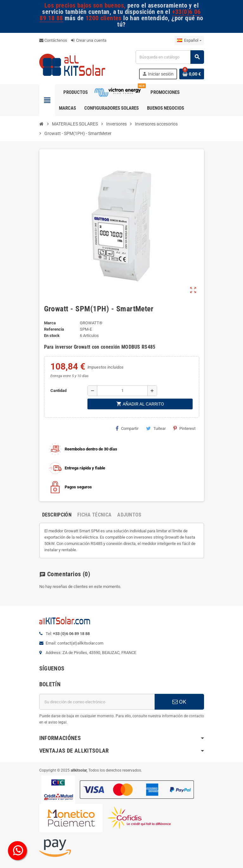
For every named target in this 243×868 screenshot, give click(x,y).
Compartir (127, 428)
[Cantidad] (122, 391)
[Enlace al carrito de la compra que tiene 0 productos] (192, 74)
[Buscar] (169, 57)
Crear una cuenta (89, 40)
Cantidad (58, 391)
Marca (50, 323)
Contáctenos (53, 40)
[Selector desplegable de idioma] (189, 40)
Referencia (54, 329)
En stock (52, 336)
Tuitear (156, 428)
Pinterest (184, 428)
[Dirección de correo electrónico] (97, 702)
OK (179, 702)
